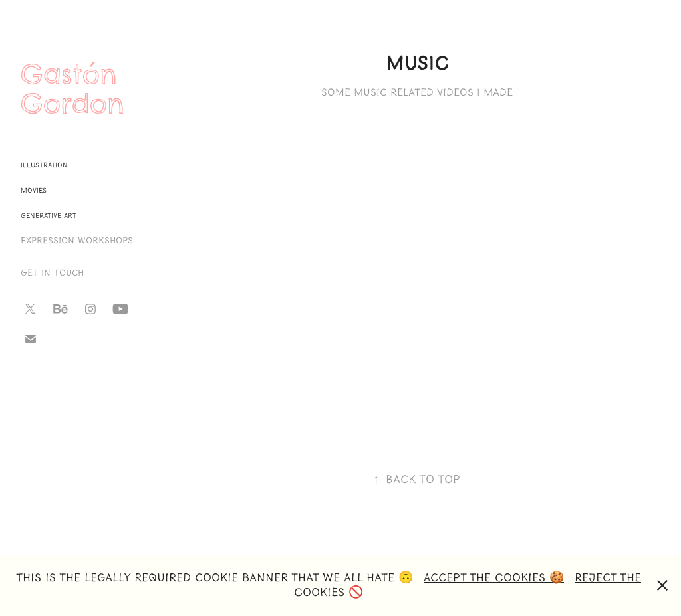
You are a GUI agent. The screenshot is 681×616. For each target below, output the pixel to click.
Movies (34, 190)
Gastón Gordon (74, 89)
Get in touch (52, 273)
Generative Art (49, 216)
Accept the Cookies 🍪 (494, 578)
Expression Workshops (77, 241)
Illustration (44, 165)
